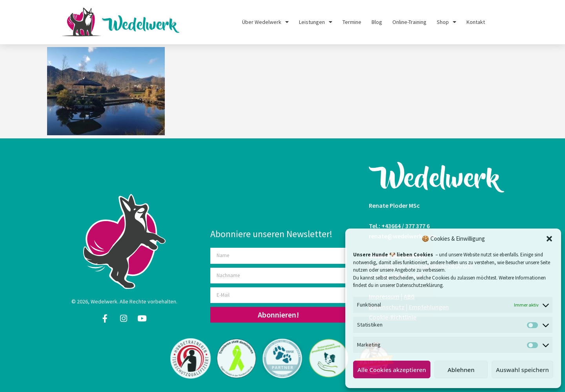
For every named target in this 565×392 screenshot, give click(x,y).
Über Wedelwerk (265, 22)
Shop (447, 22)
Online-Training (409, 22)
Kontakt (476, 22)
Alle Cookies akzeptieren (392, 370)
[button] (549, 239)
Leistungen (316, 22)
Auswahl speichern (522, 370)
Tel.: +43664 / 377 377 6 (399, 226)
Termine (352, 22)
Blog (377, 22)
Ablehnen (461, 370)
